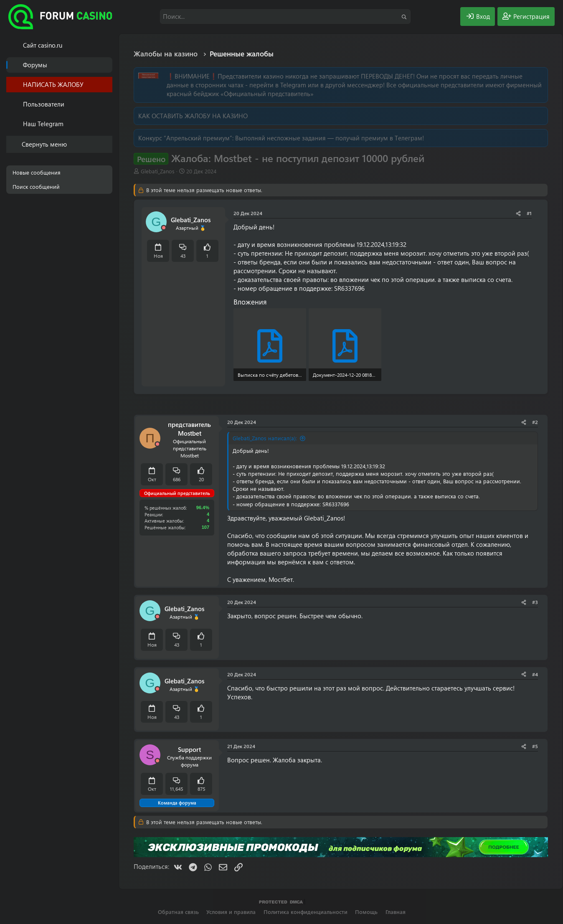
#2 (535, 422)
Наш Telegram (43, 124)
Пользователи (44, 104)
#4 (535, 674)
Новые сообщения (37, 172)
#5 (535, 746)
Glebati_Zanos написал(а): (265, 438)
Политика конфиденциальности (306, 912)
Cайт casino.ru (43, 45)
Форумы (35, 65)
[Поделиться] (518, 213)
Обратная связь (178, 912)
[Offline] (164, 228)
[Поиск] (285, 16)
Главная (396, 912)
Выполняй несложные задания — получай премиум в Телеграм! (330, 138)
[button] (108, 104)
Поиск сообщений (36, 187)
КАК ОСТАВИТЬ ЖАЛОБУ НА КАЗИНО (193, 116)
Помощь (366, 912)
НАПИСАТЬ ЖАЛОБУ (53, 84)
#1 (529, 213)
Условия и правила (231, 912)
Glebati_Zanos (158, 171)
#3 (535, 602)
